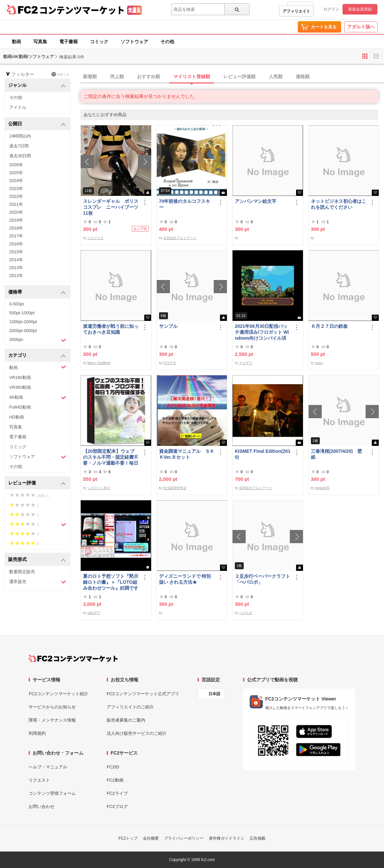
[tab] (232, 77)
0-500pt (16, 304)
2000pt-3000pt (23, 331)
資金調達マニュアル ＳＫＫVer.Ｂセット (187, 454)
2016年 (16, 244)
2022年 (16, 196)
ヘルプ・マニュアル (48, 767)
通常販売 (38, 582)
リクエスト (39, 780)
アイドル (18, 107)
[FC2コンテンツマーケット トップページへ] (73, 658)
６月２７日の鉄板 (329, 326)
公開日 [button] (37, 124)
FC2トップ (128, 838)
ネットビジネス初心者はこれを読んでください (339, 204)
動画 (16, 42)
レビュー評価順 (239, 77)
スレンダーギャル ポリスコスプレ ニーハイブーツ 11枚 (111, 207)
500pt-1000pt (22, 313)
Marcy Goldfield (99, 363)
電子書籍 (69, 42)
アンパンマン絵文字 (256, 201)
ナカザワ (246, 363)
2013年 (16, 268)
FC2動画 (115, 780)
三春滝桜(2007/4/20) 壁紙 (337, 454)
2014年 (16, 260)
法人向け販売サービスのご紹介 (137, 733)
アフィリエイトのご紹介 (130, 707)
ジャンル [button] (37, 86)
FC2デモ (170, 363)
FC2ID (113, 767)
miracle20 (322, 488)
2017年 (16, 236)
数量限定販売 (22, 572)
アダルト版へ (361, 27)
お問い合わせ (41, 806)
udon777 (94, 613)
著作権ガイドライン (227, 838)
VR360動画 (20, 387)
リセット (60, 74)
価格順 (303, 77)
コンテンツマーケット (82, 10)
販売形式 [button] (37, 560)
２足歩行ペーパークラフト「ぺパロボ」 (262, 579)
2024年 (16, 181)
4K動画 (38, 398)
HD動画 (17, 417)
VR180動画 (20, 377)
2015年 (16, 252)
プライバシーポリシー (184, 838)
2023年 (16, 188)
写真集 (40, 42)
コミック (99, 42)
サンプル (168, 326)
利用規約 (37, 733)
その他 (167, 42)
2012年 (16, 276)
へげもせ (246, 613)
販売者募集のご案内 (126, 720)
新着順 (90, 77)
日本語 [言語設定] (214, 694)
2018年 (16, 228)
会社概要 (151, 838)
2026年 (16, 165)
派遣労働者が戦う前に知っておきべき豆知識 (111, 329)
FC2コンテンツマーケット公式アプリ (143, 694)
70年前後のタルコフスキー (185, 204)
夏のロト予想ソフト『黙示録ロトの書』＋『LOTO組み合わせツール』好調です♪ (111, 582)
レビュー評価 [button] (37, 483)
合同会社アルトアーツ (180, 238)
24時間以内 (20, 136)
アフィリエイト (296, 11)
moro (319, 363)
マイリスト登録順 (192, 77)
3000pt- (38, 340)
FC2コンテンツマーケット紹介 (58, 694)
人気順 (276, 77)
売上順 (117, 77)
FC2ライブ (117, 793)
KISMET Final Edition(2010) (263, 454)
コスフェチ (96, 238)
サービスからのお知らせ (52, 707)
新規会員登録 (360, 9)
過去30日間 (20, 156)
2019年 (16, 220)
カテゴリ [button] (37, 356)
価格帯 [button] (37, 292)
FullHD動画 (20, 407)
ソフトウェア (134, 42)
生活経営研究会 (175, 488)
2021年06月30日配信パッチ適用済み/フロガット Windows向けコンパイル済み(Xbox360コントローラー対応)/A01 (262, 332)
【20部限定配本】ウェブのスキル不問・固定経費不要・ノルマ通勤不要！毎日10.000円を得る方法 (111, 457)
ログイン (331, 9)
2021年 (16, 204)
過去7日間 (19, 146)
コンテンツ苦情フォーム (52, 793)
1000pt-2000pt (23, 322)
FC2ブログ (117, 806)
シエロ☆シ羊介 (99, 488)
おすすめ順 (149, 77)
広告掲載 (258, 838)
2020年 (16, 212)
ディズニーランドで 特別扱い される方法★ (185, 579)
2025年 (16, 173)
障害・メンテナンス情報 (52, 720)
